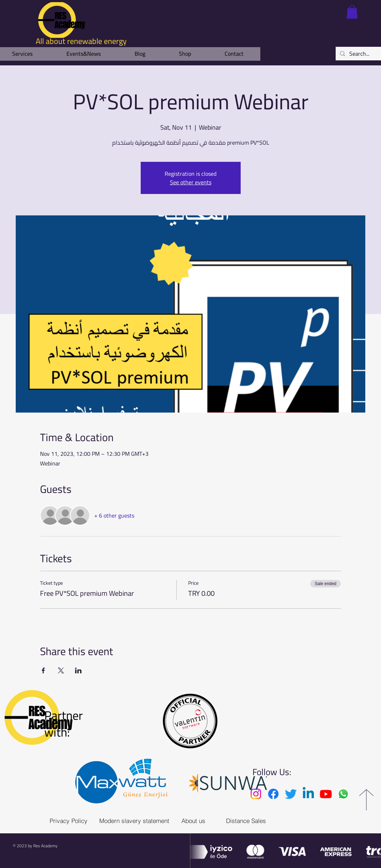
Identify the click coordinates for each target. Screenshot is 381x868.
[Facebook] (273, 794)
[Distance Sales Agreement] (261, 821)
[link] (352, 12)
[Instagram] (256, 794)
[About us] (193, 821)
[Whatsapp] (343, 794)
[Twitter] (291, 794)
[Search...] (361, 54)
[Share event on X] (61, 670)
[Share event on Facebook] (43, 670)
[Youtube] (326, 794)
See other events (191, 182)
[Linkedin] (308, 794)
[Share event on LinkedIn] (78, 670)
